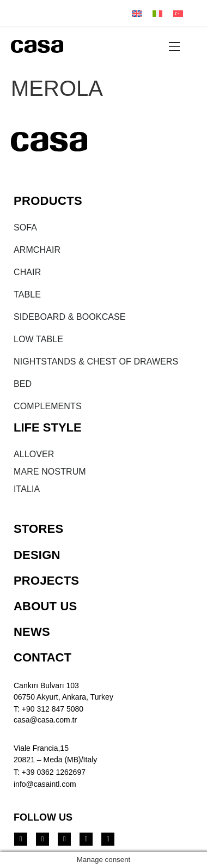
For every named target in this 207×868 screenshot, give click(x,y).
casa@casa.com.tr (45, 720)
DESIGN (37, 555)
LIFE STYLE (48, 427)
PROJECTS (46, 581)
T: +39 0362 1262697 (50, 772)
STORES (38, 529)
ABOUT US (45, 606)
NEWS (32, 632)
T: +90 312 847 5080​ (48, 709)
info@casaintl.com (45, 784)
